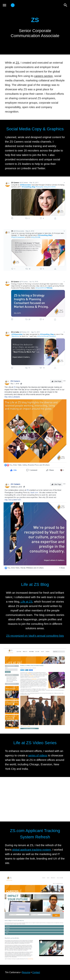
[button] (4, 5)
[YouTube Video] (35, 799)
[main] (35, 27)
